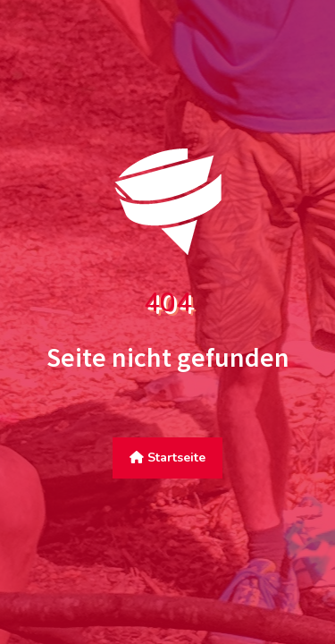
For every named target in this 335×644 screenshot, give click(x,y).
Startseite (167, 458)
